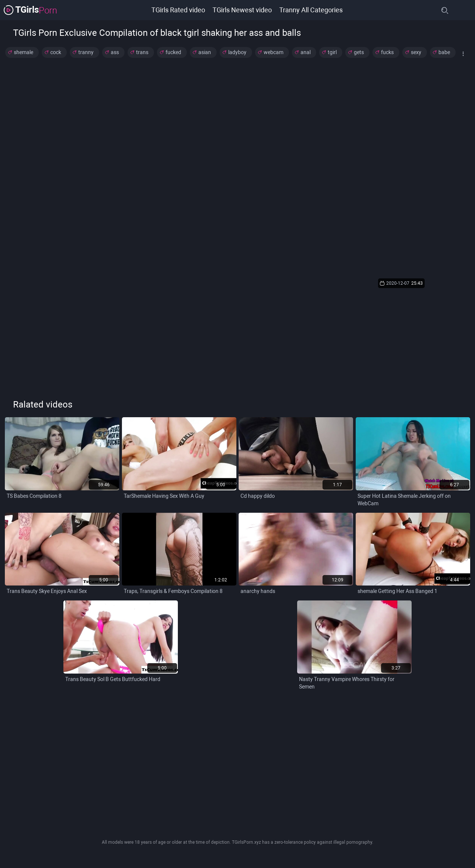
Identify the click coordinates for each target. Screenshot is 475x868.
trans (142, 52)
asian (205, 52)
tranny (86, 52)
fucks (387, 52)
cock (56, 52)
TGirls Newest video (242, 10)
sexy (416, 52)
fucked (173, 52)
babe (444, 52)
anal (306, 52)
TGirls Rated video (178, 10)
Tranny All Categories (311, 10)
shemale (23, 52)
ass (115, 52)
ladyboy (237, 52)
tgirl (332, 52)
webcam (273, 52)
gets (359, 52)
